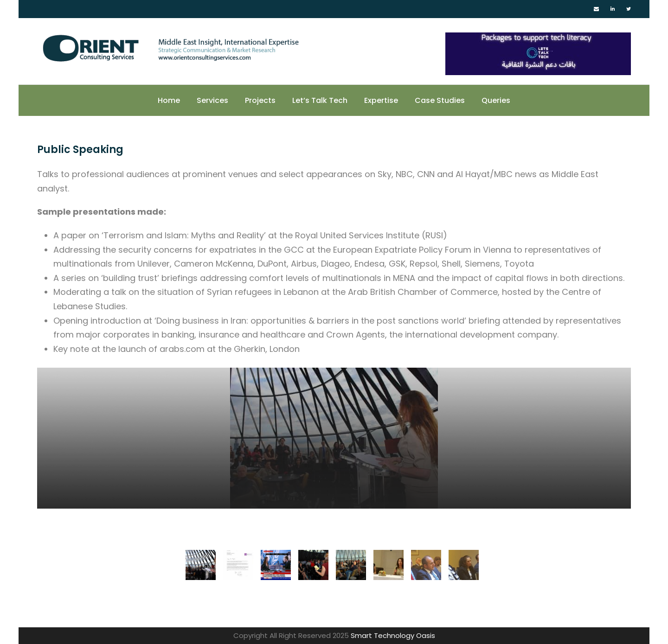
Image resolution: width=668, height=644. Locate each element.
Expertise (381, 100)
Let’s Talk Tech (320, 100)
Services (212, 100)
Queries (496, 100)
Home (169, 100)
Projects (260, 100)
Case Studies (440, 100)
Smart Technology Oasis (393, 635)
